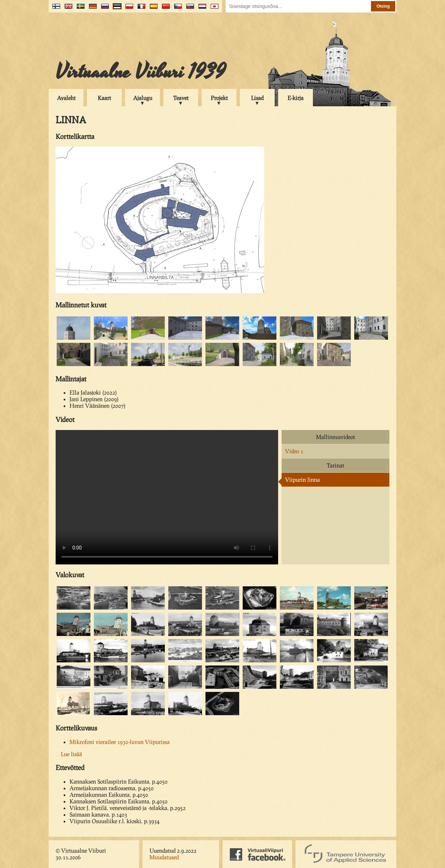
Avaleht (66, 98)
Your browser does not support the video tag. (167, 497)
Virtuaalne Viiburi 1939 (141, 72)
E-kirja (296, 98)
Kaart (104, 98)
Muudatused (164, 857)
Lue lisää (71, 754)
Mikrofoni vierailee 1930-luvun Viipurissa (120, 742)
